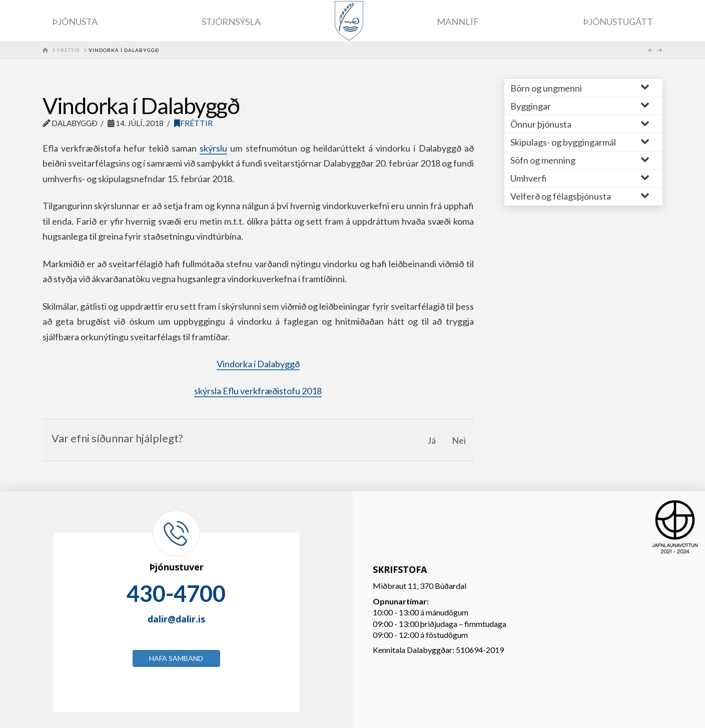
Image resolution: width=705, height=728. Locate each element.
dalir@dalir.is (176, 619)
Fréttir (193, 123)
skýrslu (213, 148)
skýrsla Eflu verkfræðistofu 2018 (258, 391)
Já (432, 440)
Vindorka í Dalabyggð (258, 364)
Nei (459, 440)
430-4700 (176, 593)
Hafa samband (176, 658)
